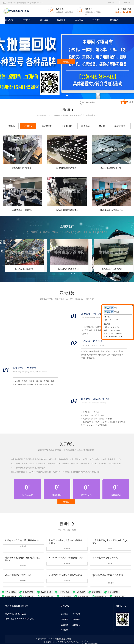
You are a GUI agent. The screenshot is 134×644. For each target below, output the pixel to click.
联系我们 (128, 3)
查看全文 (23, 546)
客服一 (111, 308)
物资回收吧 (64, 592)
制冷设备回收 (104, 592)
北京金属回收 (90, 592)
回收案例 (61, 20)
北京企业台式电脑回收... (112, 210)
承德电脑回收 (119, 592)
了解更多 (66, 62)
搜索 (130, 102)
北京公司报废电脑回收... (67, 210)
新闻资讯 (97, 20)
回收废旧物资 (36, 592)
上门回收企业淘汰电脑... (67, 168)
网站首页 (9, 20)
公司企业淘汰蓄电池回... (113, 269)
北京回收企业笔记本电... (112, 168)
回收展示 (44, 20)
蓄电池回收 (76, 592)
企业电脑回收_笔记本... (22, 168)
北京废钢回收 (50, 592)
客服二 (111, 312)
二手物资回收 (7, 592)
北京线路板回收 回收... (25, 269)
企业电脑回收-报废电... (22, 210)
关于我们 (111, 3)
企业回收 (79, 20)
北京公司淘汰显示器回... (69, 269)
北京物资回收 (22, 592)
